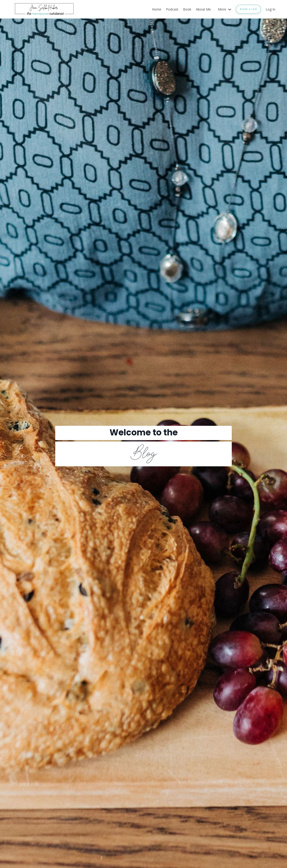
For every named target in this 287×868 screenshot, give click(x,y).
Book (187, 9)
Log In (270, 9)
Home (157, 9)
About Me (203, 9)
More (224, 9)
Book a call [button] (248, 9)
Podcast (172, 9)
